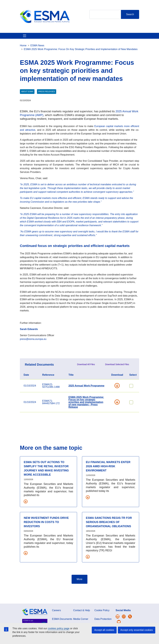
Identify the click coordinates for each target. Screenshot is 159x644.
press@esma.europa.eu (33, 350)
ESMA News (37, 57)
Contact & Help (107, 41)
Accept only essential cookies (137, 630)
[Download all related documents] (26, 512)
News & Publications (58, 41)
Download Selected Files (117, 376)
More (79, 590)
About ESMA (23, 41)
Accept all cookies (104, 630)
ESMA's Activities (39, 41)
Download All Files (86, 376)
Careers (56, 621)
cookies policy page (59, 628)
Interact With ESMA (92, 41)
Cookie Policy (102, 621)
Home (23, 57)
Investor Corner (76, 41)
